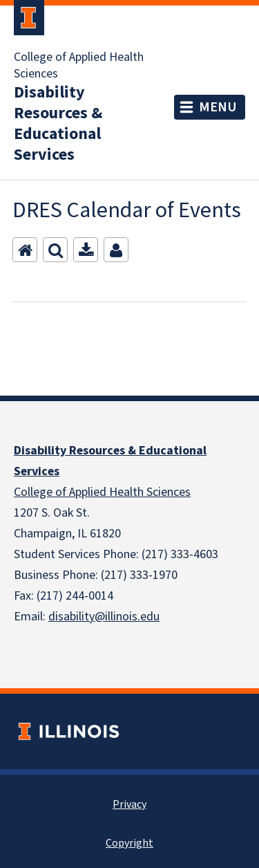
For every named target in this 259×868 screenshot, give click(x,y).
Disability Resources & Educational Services (58, 124)
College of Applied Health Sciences (79, 66)
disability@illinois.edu (104, 617)
